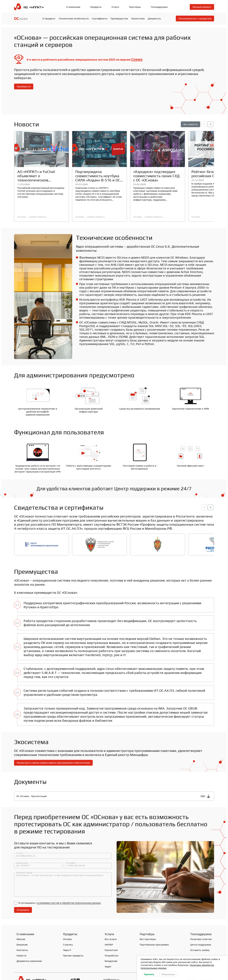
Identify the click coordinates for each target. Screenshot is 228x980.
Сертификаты (100, 19)
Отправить (23, 897)
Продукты (96, 7)
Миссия (21, 926)
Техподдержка (159, 7)
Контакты (22, 937)
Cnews (137, 59)
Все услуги (111, 926)
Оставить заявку (200, 937)
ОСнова (22, 217)
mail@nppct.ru (111, 967)
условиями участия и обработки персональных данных (69, 890)
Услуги (115, 7)
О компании (73, 7)
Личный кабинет (202, 7)
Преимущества (119, 19)
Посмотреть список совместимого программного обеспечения (53, 749)
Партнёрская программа (154, 932)
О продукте (49, 19)
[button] (210, 124)
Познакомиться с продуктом (195, 19)
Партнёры (135, 7)
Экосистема (138, 19)
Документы (154, 19)
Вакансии (22, 932)
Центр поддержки (201, 932)
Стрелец (68, 932)
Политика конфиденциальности (33, 975)
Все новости (190, 124)
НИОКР (109, 932)
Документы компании (29, 948)
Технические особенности (74, 19)
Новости (21, 943)
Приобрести (24, 86)
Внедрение (111, 948)
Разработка (111, 943)
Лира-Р (67, 937)
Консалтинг (111, 937)
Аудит (108, 954)
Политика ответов (201, 926)
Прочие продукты (73, 943)
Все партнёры (148, 926)
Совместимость (38, 217)
